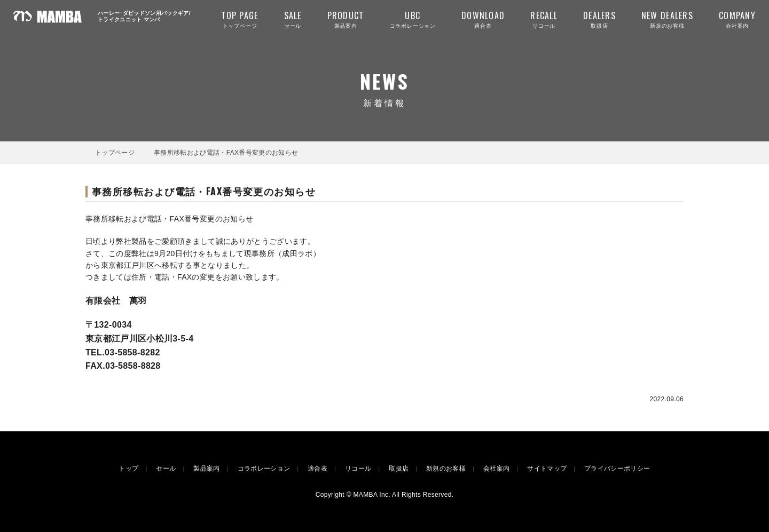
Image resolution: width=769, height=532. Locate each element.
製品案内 (346, 19)
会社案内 (737, 19)
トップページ (240, 19)
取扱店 (599, 19)
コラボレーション (413, 19)
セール (293, 19)
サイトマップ (547, 469)
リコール (544, 19)
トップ (128, 469)
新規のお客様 (667, 19)
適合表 (483, 19)
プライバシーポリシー (617, 469)
